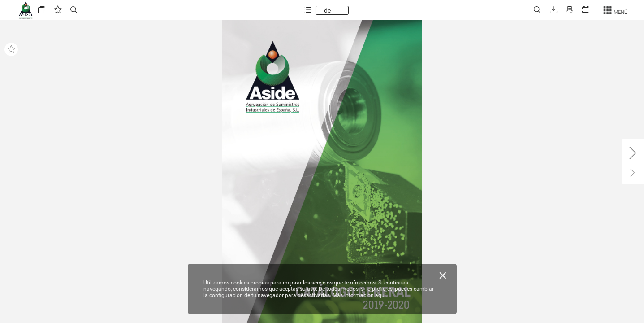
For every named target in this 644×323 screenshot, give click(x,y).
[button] (42, 10)
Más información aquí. (360, 295)
